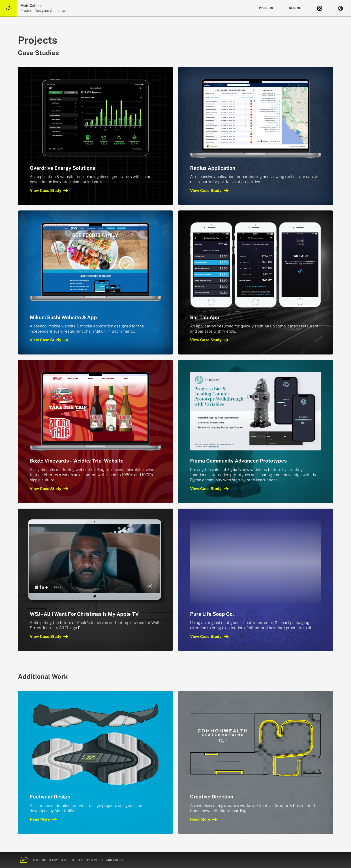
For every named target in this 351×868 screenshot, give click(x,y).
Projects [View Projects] (266, 8)
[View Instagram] (320, 8)
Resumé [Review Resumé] (295, 8)
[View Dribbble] (341, 8)
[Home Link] (8, 8)
